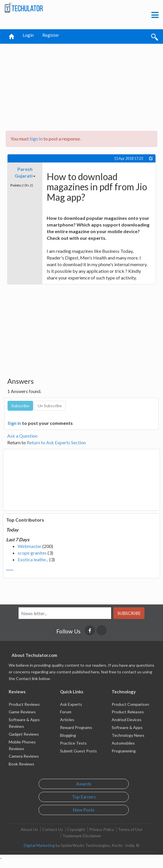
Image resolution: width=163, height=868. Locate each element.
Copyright (76, 829)
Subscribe (129, 613)
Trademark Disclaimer (82, 836)
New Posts (84, 810)
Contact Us (52, 829)
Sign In (36, 139)
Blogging (68, 735)
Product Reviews (24, 704)
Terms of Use (130, 829)
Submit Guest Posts (78, 751)
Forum (66, 712)
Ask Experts (71, 704)
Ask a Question (22, 436)
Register (51, 35)
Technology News (128, 735)
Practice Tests (73, 743)
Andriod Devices (127, 720)
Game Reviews (22, 712)
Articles (67, 720)
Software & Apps (127, 727)
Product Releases (128, 712)
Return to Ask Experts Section (56, 442)
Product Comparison (130, 704)
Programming (124, 751)
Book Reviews (21, 764)
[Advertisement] (82, 86)
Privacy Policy (102, 829)
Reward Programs (76, 727)
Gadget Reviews (24, 734)
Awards (84, 784)
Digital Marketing (39, 845)
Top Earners (84, 797)
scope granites (32, 553)
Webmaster (30, 546)
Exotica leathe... (33, 559)
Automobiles (123, 743)
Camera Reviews (24, 756)
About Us (29, 829)
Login (28, 35)
